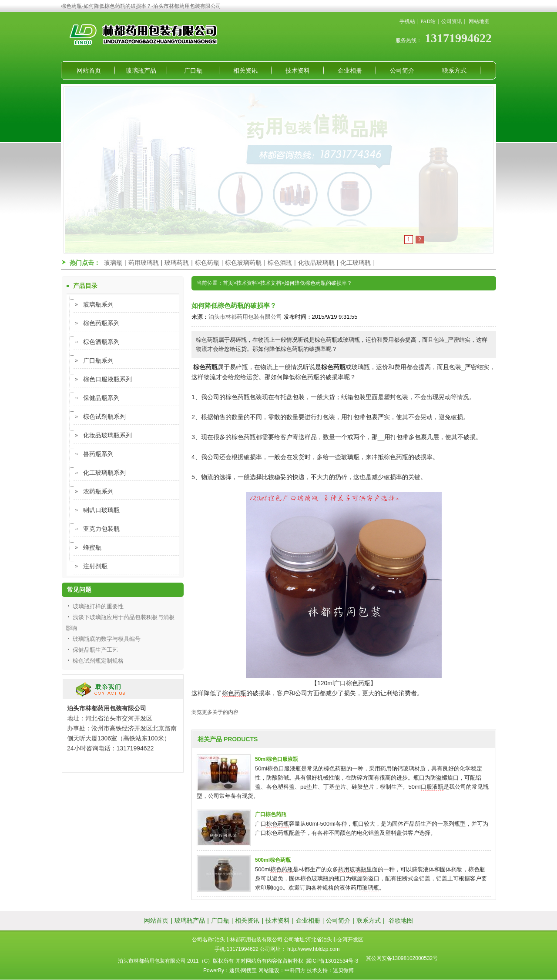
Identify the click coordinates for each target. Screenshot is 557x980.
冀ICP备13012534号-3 (332, 961)
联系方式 (454, 70)
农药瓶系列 (98, 491)
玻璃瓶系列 (98, 304)
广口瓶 (193, 70)
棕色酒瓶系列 (101, 342)
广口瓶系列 (98, 360)
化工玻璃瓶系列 (104, 473)
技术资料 (298, 70)
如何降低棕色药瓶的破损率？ (318, 283)
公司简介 (402, 70)
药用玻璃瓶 (144, 263)
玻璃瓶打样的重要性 (98, 606)
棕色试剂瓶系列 (104, 417)
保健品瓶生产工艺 (95, 650)
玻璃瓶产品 (141, 70)
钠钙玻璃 (403, 768)
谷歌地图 (401, 920)
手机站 (407, 21)
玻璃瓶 (113, 263)
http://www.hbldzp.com (313, 949)
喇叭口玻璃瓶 (101, 510)
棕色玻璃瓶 (314, 878)
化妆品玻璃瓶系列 (107, 435)
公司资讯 (452, 21)
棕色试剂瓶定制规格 (98, 661)
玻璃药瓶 (177, 263)
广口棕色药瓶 (271, 814)
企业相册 (350, 70)
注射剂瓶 (95, 566)
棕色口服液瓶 (284, 768)
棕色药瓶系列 (101, 323)
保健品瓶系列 (101, 398)
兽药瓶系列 (98, 454)
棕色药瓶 (207, 263)
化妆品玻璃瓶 (316, 263)
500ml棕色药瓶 (273, 860)
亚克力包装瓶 (101, 529)
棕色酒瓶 (280, 263)
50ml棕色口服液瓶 (277, 759)
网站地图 (479, 21)
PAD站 (428, 21)
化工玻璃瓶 (356, 263)
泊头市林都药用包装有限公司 (245, 317)
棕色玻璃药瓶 (243, 263)
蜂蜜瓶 (92, 547)
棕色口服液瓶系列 (107, 379)
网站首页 (89, 70)
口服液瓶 (432, 787)
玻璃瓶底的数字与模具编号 (107, 639)
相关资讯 (245, 70)
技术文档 (271, 283)
